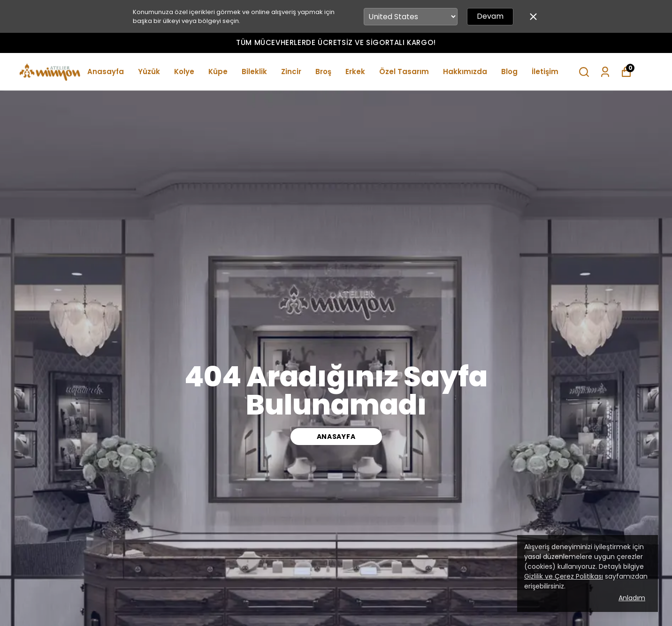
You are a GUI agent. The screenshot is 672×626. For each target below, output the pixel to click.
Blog (509, 72)
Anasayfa (106, 72)
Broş (323, 72)
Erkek (355, 72)
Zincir (291, 72)
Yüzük (149, 72)
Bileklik (254, 72)
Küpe (218, 72)
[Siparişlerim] (605, 72)
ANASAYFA (336, 437)
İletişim (545, 72)
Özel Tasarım (404, 72)
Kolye (184, 72)
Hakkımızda (465, 72)
